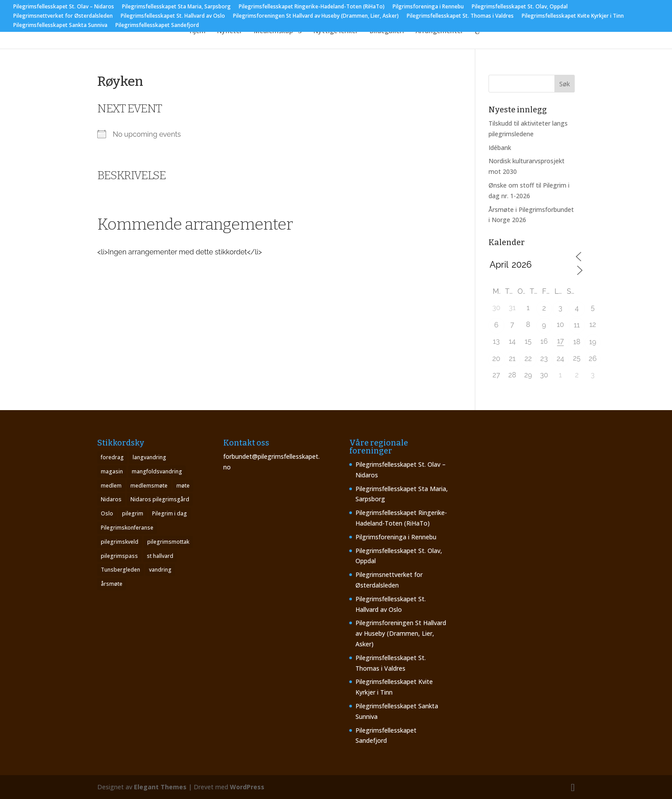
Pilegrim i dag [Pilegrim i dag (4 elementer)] (170, 513)
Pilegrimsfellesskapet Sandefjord (157, 26)
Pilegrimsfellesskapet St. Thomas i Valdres (460, 16)
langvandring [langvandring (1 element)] (149, 457)
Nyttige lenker (336, 31)
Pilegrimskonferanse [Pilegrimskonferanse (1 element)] (127, 528)
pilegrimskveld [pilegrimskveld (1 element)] (120, 542)
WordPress (247, 787)
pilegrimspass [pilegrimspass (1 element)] (119, 556)
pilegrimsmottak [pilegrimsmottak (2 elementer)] (168, 542)
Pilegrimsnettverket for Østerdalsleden (63, 16)
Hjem (198, 31)
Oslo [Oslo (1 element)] (107, 513)
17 (560, 341)
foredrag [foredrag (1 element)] (112, 457)
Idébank (500, 148)
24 (560, 359)
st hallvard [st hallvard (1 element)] (160, 556)
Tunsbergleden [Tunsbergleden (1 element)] (120, 570)
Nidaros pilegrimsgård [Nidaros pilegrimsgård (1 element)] (160, 499)
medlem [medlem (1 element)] (111, 486)
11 (577, 325)
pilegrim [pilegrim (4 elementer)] (133, 513)
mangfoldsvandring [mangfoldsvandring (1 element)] (157, 471)
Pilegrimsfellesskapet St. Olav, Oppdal (520, 7)
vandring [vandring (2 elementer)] (160, 570)
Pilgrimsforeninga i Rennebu (428, 7)
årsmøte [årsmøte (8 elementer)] (112, 584)
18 (577, 342)
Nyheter (230, 31)
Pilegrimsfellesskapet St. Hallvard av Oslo (173, 16)
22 (528, 359)
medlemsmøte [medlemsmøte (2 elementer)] (149, 486)
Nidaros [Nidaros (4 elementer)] (111, 499)
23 (544, 359)
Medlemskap (273, 31)
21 (512, 359)
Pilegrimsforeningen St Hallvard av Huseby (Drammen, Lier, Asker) (316, 16)
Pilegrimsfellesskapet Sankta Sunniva (60, 26)
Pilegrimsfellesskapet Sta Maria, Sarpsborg (176, 7)
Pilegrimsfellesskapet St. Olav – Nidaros (64, 7)
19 (592, 342)
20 (496, 359)
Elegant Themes (160, 787)
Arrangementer (439, 31)
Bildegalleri (387, 31)
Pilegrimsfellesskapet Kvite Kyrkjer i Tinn (573, 16)
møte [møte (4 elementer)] (183, 486)
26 (593, 359)
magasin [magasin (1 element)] (112, 471)
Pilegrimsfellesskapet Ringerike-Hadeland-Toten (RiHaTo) (312, 7)
